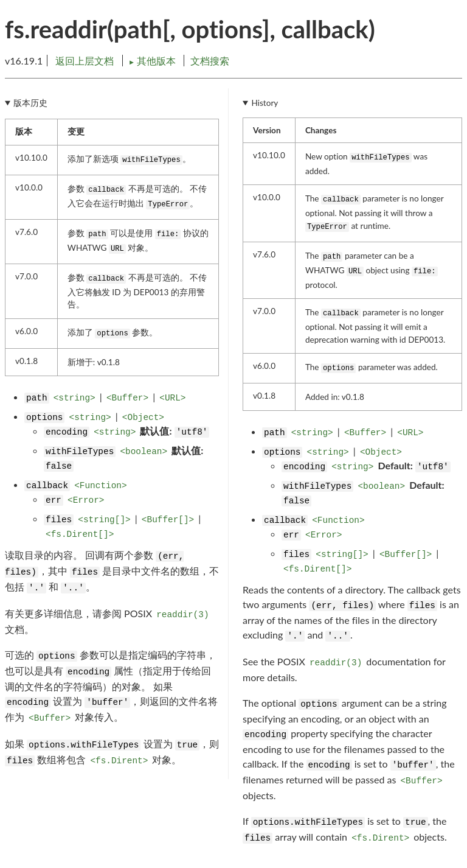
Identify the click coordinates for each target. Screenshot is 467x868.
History (265, 103)
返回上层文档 (85, 61)
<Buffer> (127, 398)
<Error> (86, 500)
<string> (74, 398)
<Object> (143, 418)
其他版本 (153, 61)
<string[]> (104, 520)
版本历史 (30, 103)
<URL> (172, 398)
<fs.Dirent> (119, 761)
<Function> (100, 486)
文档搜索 (210, 61)
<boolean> (144, 452)
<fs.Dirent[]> (80, 534)
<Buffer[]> (168, 520)
